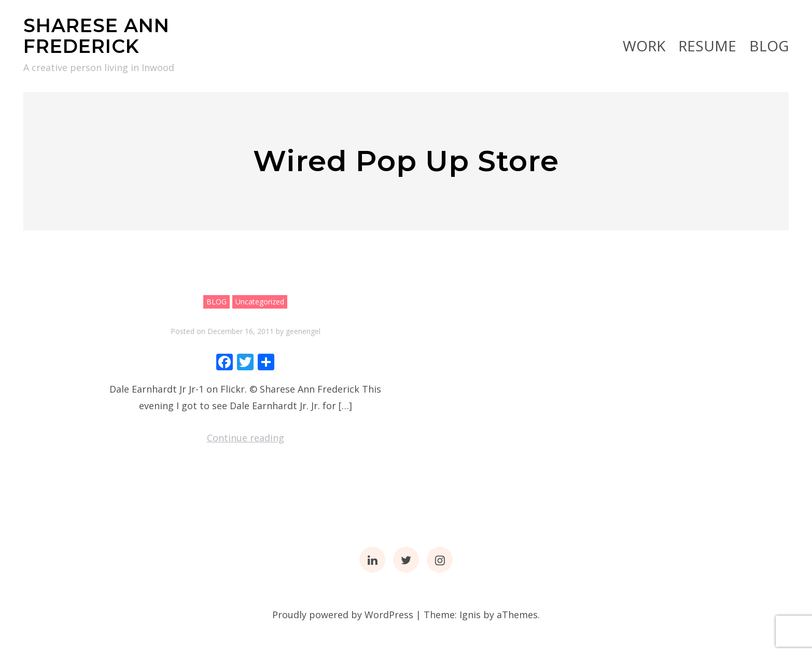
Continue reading (246, 438)
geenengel (303, 331)
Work (644, 46)
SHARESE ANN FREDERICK (96, 36)
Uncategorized (260, 302)
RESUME (707, 46)
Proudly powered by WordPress (343, 615)
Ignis (470, 615)
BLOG (769, 46)
